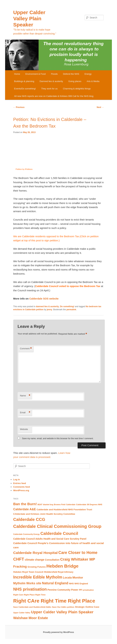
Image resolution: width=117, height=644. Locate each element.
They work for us (49, 89)
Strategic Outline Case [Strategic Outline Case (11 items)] (87, 607)
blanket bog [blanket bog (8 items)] (48, 504)
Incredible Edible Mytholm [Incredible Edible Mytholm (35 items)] (38, 577)
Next (100, 107)
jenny (49, 310)
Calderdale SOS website (44, 299)
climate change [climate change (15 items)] (34, 560)
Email (25, 413)
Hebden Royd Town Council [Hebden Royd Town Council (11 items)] (28, 572)
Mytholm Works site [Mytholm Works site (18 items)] (27, 583)
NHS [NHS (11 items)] (71, 584)
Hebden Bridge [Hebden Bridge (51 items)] (62, 566)
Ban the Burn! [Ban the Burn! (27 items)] (25, 504)
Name (25, 396)
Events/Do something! (25, 89)
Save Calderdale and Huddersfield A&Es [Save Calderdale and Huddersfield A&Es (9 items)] (32, 607)
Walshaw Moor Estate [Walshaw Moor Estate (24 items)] (31, 618)
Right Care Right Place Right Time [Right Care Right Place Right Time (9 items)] (29, 595)
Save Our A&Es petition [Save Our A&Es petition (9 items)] (63, 607)
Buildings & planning (24, 81)
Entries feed (20, 483)
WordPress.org (21, 490)
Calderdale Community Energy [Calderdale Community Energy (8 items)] (27, 534)
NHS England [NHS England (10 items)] (81, 584)
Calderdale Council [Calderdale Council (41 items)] (59, 533)
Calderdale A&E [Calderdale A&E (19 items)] (25, 509)
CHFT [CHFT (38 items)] (19, 559)
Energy (88, 74)
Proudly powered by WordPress (58, 632)
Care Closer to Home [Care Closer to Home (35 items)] (78, 553)
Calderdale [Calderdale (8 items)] (71, 504)
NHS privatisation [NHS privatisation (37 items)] (30, 589)
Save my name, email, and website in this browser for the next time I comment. (58, 438)
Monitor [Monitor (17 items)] (78, 578)
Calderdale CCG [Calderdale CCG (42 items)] (29, 519)
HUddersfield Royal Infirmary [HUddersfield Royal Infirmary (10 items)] (59, 572)
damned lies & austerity (47, 306)
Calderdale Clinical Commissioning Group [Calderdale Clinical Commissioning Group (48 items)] (57, 526)
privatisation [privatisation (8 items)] (88, 590)
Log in (17, 480)
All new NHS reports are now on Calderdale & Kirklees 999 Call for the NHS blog (54, 96)
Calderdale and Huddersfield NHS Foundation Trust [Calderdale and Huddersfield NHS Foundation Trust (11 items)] (64, 510)
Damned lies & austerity (51, 81)
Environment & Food (36, 74)
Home (17, 74)
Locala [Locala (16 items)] (67, 577)
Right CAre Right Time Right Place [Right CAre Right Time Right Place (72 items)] (54, 601)
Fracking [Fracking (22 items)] (20, 566)
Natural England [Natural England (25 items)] (55, 583)
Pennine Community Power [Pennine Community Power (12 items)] (63, 590)
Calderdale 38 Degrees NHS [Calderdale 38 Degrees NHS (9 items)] (89, 504)
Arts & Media (93, 81)
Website (24, 429)
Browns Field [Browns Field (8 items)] (60, 504)
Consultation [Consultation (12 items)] (52, 560)
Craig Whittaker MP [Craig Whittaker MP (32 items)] (78, 559)
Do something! (67, 306)
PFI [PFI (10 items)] (81, 590)
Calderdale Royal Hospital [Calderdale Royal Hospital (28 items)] (35, 553)
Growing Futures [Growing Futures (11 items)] (37, 567)
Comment (26, 349)
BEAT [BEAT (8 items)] (40, 504)
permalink (71, 310)
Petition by (28, 169)
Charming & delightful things (77, 89)
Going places (75, 81)
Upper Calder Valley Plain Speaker (29, 19)
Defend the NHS (71, 74)
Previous (19, 107)
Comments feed (22, 487)
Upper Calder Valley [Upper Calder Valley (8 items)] (22, 613)
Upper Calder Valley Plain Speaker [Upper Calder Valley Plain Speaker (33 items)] (62, 612)
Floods (54, 74)
